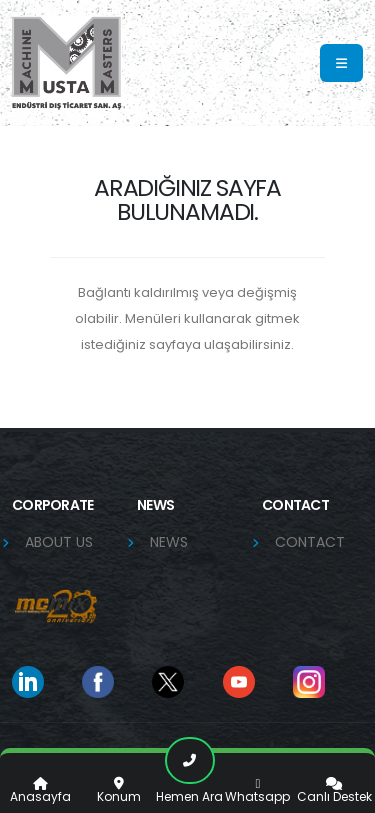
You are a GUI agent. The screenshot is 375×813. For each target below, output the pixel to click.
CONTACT (310, 542)
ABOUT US (59, 542)
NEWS (169, 542)
